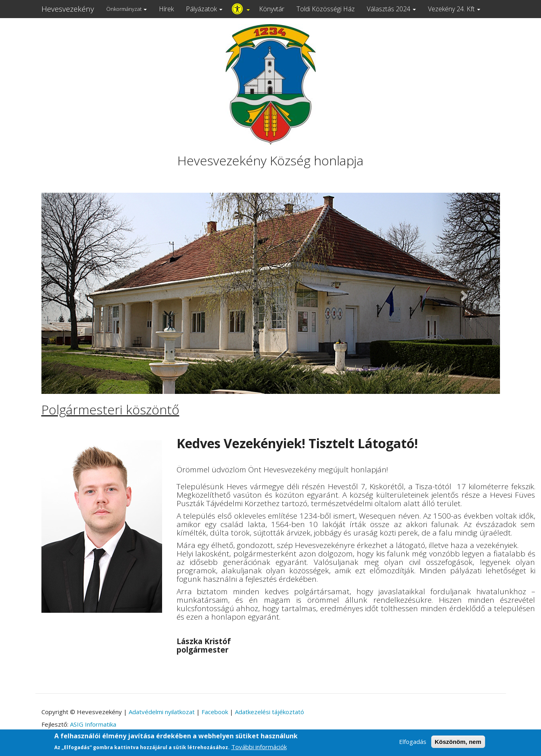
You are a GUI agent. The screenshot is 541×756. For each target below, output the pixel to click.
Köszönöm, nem (458, 744)
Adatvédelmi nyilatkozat (162, 712)
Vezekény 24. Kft (454, 9)
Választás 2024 (391, 9)
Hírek (166, 9)
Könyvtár (272, 9)
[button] (76, 293)
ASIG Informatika (93, 724)
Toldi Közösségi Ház (326, 9)
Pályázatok (204, 9)
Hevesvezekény (68, 9)
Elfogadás (413, 744)
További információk (259, 749)
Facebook (215, 712)
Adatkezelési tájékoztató (269, 712)
